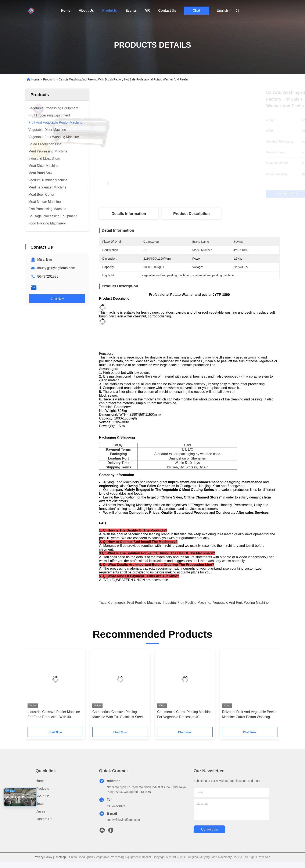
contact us (209, 835)
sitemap (61, 863)
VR (147, 10)
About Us (86, 10)
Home (66, 10)
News (40, 810)
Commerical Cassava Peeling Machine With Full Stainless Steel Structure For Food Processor (117, 721)
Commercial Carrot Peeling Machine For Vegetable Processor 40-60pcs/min (184, 721)
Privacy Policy (43, 863)
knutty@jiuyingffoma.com (56, 268)
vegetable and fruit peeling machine (241, 609)
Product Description (191, 214)
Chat (197, 10)
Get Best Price (212, 194)
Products (110, 10)
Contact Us (167, 10)
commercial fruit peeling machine (134, 609)
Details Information (129, 214)
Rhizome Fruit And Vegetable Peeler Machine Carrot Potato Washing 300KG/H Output (249, 721)
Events (131, 10)
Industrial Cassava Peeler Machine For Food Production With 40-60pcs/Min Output (54, 721)
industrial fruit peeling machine (187, 609)
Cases (40, 818)
